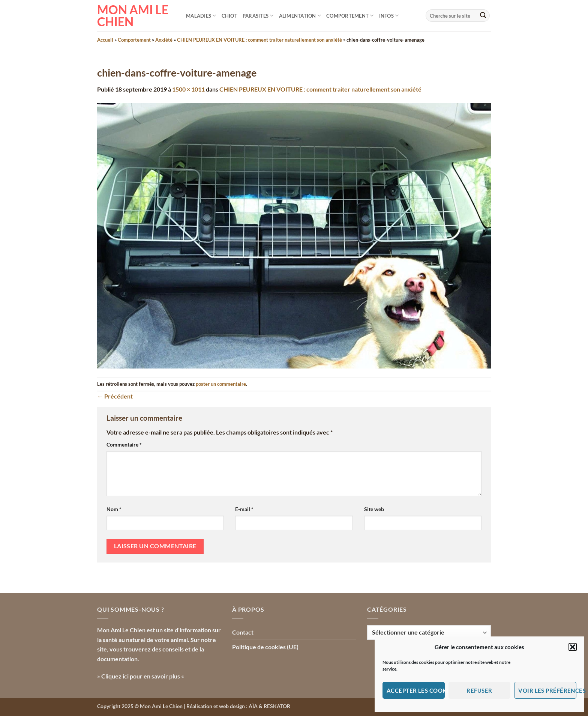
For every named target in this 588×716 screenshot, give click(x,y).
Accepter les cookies (416, 690)
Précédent (115, 396)
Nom (114, 509)
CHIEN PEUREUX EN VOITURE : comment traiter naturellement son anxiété (259, 40)
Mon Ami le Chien (133, 16)
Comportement (350, 16)
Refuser (479, 690)
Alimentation (300, 16)
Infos (389, 16)
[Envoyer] (483, 16)
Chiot (229, 16)
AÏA (253, 706)
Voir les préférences (547, 690)
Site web (374, 509)
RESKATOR (277, 706)
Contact (243, 632)
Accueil (105, 40)
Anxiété (164, 40)
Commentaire (124, 444)
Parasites (258, 16)
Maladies (201, 16)
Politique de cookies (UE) (265, 647)
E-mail (244, 509)
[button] (573, 647)
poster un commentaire (221, 384)
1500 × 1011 (188, 89)
